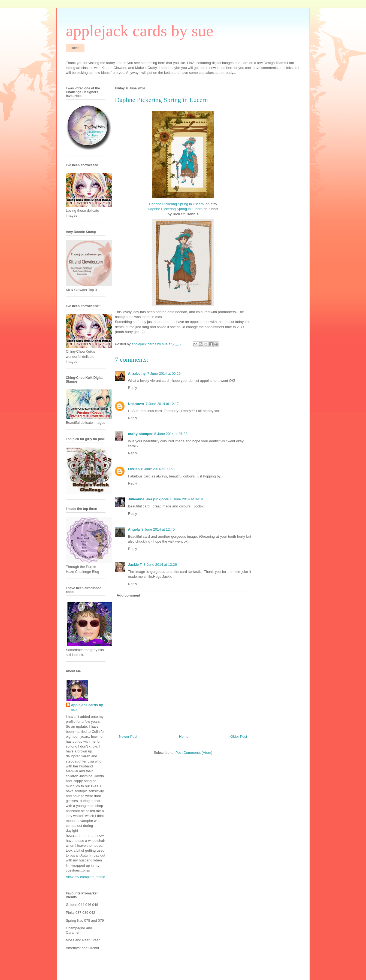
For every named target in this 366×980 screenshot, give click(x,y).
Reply (133, 388)
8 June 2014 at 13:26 (160, 565)
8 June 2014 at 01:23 (171, 434)
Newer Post (128, 736)
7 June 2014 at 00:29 (164, 373)
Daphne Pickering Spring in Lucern (176, 204)
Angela (134, 529)
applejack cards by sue (140, 31)
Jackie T (135, 565)
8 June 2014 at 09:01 (187, 499)
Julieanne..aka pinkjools (149, 499)
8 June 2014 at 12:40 (158, 529)
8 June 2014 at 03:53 (158, 469)
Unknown (136, 404)
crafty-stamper (140, 434)
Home (75, 48)
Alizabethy (137, 373)
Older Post (239, 736)
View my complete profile (86, 877)
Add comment (128, 595)
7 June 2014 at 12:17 (162, 404)
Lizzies (134, 469)
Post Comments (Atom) (194, 753)
